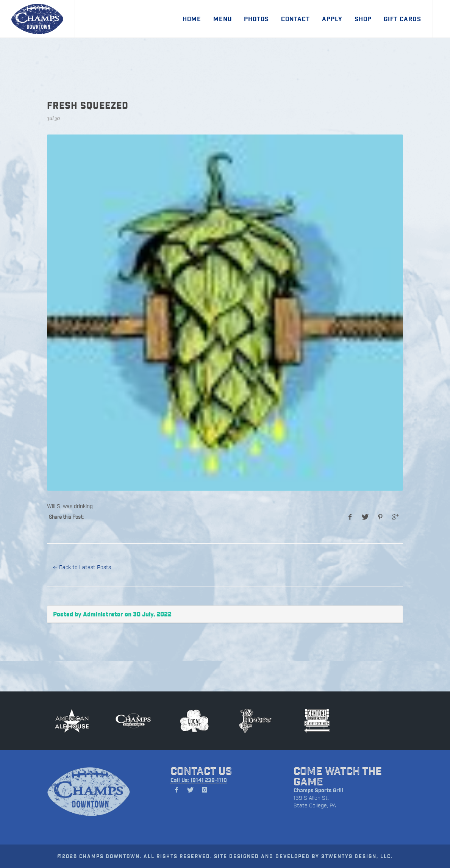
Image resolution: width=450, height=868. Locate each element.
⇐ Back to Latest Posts (82, 567)
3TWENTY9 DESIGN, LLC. (357, 856)
